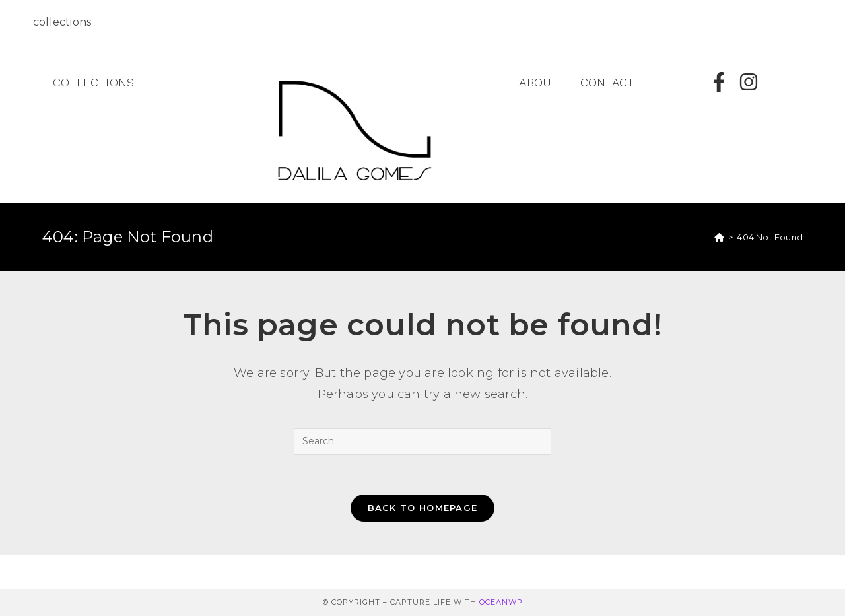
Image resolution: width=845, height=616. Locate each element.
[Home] (719, 237)
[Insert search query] (422, 442)
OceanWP (501, 602)
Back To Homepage (423, 508)
